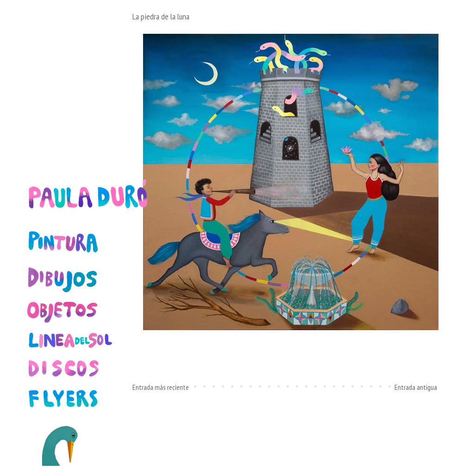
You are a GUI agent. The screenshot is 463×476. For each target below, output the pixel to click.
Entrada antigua (416, 387)
